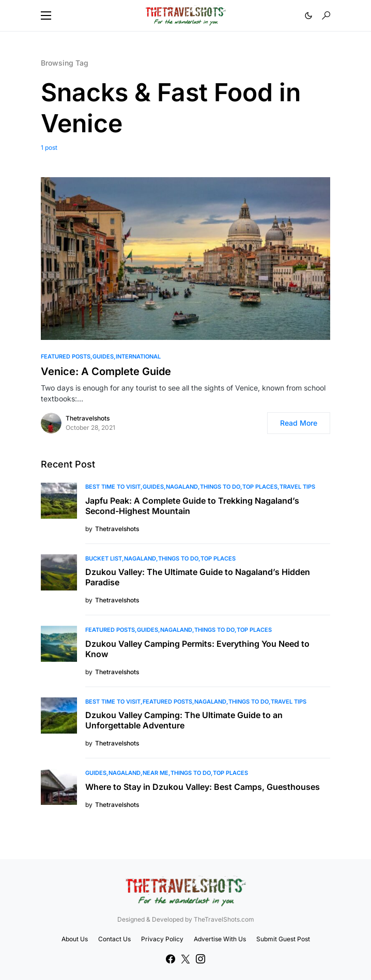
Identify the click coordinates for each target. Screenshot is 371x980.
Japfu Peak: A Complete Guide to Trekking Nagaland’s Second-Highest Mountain (192, 506)
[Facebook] (171, 959)
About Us (75, 939)
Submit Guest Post (283, 939)
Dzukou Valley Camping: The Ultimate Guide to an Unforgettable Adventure (184, 720)
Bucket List (104, 558)
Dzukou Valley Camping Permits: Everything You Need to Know (197, 649)
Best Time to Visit (113, 487)
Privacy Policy (162, 939)
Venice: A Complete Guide (106, 371)
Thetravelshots (88, 418)
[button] (46, 15)
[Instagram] (200, 959)
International (138, 356)
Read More (299, 423)
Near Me (156, 773)
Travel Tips (297, 487)
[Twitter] (185, 959)
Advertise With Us (220, 939)
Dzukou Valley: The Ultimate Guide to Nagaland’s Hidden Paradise (198, 577)
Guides (103, 356)
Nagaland (182, 487)
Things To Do (220, 487)
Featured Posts (66, 356)
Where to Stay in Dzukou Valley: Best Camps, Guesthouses (203, 787)
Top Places (260, 487)
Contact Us (114, 939)
